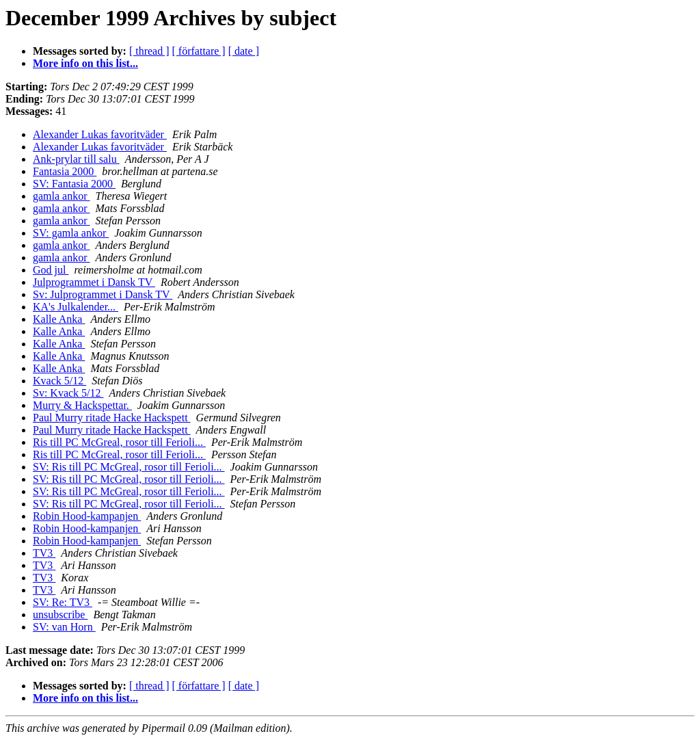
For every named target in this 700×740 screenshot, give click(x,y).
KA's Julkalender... (76, 307)
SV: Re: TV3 (63, 602)
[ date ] (244, 51)
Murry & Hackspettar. (82, 405)
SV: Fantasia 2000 (74, 184)
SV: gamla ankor (71, 233)
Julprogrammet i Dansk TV (94, 282)
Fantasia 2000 (65, 171)
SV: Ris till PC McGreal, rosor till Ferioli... (129, 467)
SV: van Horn (64, 627)
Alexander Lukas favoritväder (100, 134)
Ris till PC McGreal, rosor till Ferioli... (119, 442)
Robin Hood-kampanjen (87, 516)
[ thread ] (149, 51)
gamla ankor (62, 196)
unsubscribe (60, 615)
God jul (51, 270)
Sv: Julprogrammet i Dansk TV (103, 294)
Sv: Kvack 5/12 (68, 393)
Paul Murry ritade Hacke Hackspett (112, 418)
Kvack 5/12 (59, 381)
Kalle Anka (59, 319)
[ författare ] (199, 51)
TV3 (44, 553)
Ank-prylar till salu (76, 159)
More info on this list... (85, 63)
